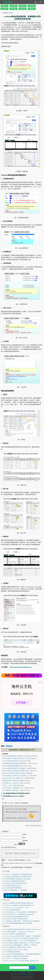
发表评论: (6, 831)
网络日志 (5, 6)
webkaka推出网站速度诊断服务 (12, 766)
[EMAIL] (12, 863)
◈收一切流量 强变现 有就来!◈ (22, 675)
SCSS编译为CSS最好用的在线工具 (15, 934)
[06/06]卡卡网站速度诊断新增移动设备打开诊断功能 (18, 923)
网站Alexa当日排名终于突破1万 (12, 773)
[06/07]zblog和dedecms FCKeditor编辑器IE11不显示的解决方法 (21, 912)
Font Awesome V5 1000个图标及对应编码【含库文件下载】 (21, 961)
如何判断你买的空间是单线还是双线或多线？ (16, 763)
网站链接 (25, 841)
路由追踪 (25, 974)
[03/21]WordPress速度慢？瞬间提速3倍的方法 (16, 919)
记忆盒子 (15, 973)
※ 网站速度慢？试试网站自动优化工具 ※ (22, 750)
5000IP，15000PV (8, 785)
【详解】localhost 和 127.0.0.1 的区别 (16, 950)
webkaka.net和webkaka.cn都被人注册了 (14, 778)
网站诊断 (31, 974)
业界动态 (23, 6)
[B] (22, 863)
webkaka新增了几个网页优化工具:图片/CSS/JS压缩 (17, 758)
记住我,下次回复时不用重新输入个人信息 (19, 860)
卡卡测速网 (21, 973)
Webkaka (9, 746)
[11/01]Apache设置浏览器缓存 (12, 910)
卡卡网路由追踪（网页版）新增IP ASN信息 (17, 947)
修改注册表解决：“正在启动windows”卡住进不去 (19, 932)
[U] (27, 863)
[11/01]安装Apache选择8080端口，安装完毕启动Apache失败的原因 (22, 921)
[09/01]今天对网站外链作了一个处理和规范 (15, 890)
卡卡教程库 (29, 973)
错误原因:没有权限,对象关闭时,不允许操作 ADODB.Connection (23, 929)
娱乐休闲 (14, 9)
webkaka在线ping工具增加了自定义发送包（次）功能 (18, 776)
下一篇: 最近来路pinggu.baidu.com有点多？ (13, 796)
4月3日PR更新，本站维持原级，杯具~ (14, 788)
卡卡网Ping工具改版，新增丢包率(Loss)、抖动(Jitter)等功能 (22, 943)
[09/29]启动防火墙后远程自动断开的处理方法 (16, 917)
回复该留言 (39, 826)
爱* (3, 799)
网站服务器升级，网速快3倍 (11, 781)
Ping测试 (19, 974)
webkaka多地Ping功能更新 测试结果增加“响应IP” (16, 771)
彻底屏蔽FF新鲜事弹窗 (12, 952)
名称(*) (25, 834)
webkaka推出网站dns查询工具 (11, 761)
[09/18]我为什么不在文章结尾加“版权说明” (15, 883)
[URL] (3, 863)
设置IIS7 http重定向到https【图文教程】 (16, 956)
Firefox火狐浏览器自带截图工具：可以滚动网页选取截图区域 (22, 954)
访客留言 (32, 9)
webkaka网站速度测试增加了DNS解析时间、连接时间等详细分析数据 (22, 768)
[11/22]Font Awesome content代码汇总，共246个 (16, 908)
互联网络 (14, 6)
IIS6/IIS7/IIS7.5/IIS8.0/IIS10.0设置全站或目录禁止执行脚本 (21, 938)
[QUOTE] (33, 863)
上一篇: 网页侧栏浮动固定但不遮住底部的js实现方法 (15, 793)
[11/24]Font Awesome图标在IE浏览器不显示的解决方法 (18, 905)
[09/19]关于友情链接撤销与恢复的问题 (14, 881)
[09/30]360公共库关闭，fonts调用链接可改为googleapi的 (19, 914)
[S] (29, 863)
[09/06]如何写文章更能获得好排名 (13, 888)
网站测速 (13, 974)
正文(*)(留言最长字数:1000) (8, 847)
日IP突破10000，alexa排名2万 (11, 783)
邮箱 (24, 837)
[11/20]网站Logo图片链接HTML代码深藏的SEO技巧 (18, 877)
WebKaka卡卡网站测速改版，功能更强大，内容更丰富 (20, 945)
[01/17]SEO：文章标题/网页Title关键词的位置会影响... (18, 874)
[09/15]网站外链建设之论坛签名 (12, 886)
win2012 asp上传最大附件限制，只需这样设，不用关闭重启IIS (22, 936)
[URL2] (7, 863)
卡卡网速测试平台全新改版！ (11, 790)
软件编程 (32, 6)
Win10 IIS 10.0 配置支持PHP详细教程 (16, 959)
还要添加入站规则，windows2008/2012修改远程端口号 (20, 941)
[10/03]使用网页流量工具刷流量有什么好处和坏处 (17, 879)
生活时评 (5, 9)
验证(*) (16, 845)
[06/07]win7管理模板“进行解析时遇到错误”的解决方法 (19, 903)
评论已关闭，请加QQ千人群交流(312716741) (20, 854)
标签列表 (23, 9)
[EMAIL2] (18, 863)
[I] (24, 863)
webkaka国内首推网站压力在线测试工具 (14, 756)
